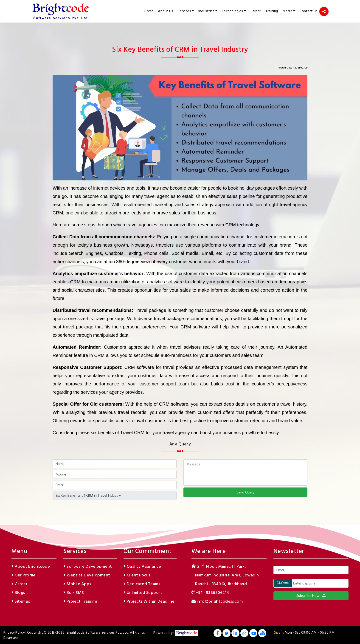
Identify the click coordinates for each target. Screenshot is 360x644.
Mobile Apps (77, 584)
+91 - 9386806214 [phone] (210, 593)
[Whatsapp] (244, 634)
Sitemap (21, 601)
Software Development (88, 566)
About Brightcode (31, 566)
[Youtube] (253, 634)
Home (150, 11)
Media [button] (288, 11)
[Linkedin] (235, 634)
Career (256, 11)
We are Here (209, 551)
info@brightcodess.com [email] (217, 601)
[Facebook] (218, 634)
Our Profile (24, 575)
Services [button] (184, 11)
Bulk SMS (74, 593)
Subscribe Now (311, 596)
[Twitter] (226, 634)
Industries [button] (206, 11)
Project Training (80, 601)
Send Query (246, 492)
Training (272, 11)
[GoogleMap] (262, 634)
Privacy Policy (14, 633)
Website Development (87, 575)
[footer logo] (186, 633)
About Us (166, 11)
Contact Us (309, 11)
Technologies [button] (232, 11)
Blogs (18, 593)
